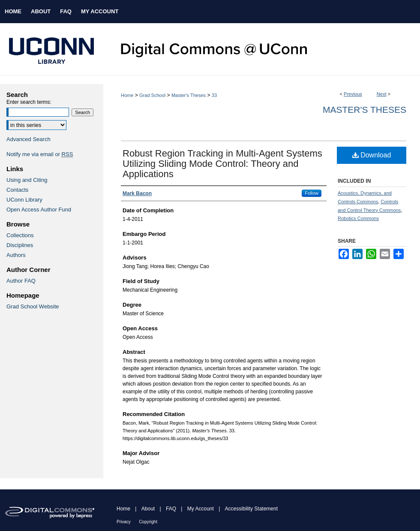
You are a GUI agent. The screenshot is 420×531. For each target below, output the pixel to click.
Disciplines (20, 245)
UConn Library (24, 200)
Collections (20, 235)
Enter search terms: (29, 102)
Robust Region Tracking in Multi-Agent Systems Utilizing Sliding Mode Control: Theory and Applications (222, 164)
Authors (16, 255)
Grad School (152, 95)
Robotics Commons (358, 218)
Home (127, 95)
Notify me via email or (40, 154)
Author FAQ (21, 281)
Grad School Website (33, 306)
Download (372, 155)
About (148, 509)
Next (382, 94)
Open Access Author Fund (39, 210)
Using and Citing (27, 180)
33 (214, 95)
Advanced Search (28, 139)
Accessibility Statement (251, 509)
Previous (353, 94)
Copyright (148, 522)
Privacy (124, 522)
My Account (201, 509)
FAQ (171, 509)
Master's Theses (189, 95)
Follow (312, 193)
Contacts (17, 190)
